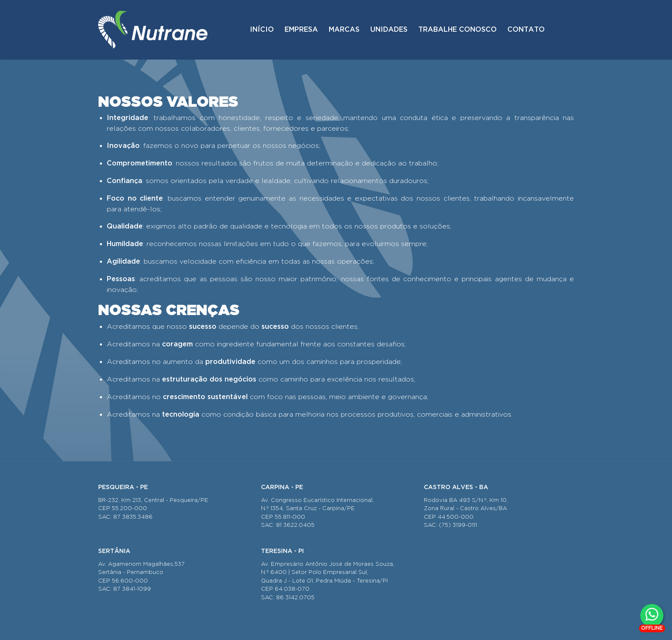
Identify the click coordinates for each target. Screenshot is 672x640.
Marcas (344, 30)
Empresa (301, 30)
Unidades (389, 30)
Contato (526, 30)
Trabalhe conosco (457, 30)
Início (262, 30)
